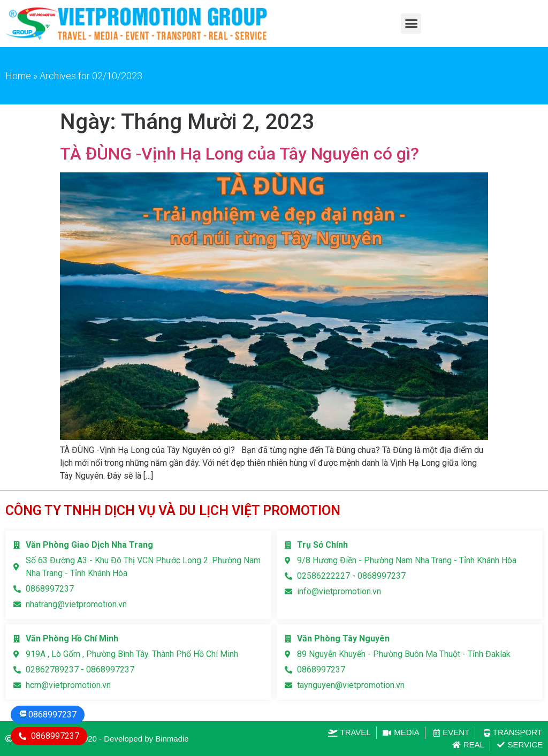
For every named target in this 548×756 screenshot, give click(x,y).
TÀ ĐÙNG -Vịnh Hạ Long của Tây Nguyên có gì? (239, 154)
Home (18, 76)
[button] (411, 24)
